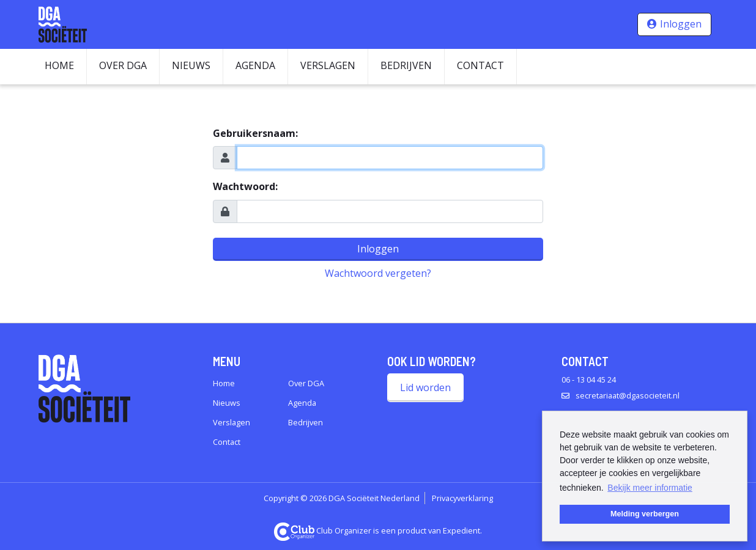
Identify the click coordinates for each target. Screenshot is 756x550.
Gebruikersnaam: (255, 133)
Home (59, 65)
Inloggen (681, 24)
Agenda (255, 65)
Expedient (461, 530)
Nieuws (191, 65)
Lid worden (425, 387)
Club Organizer (323, 530)
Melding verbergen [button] (645, 514)
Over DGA (123, 65)
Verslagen (328, 65)
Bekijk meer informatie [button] (650, 488)
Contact (480, 65)
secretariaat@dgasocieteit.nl (628, 395)
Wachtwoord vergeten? (378, 273)
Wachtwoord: (245, 186)
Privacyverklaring (462, 498)
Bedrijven (406, 65)
